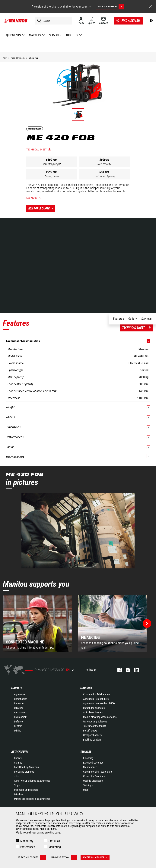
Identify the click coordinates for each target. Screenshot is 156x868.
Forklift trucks (90, 731)
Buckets (18, 758)
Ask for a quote (42, 209)
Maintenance (90, 767)
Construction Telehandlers (97, 694)
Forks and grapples (24, 772)
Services (86, 752)
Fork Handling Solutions (26, 767)
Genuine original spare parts (98, 772)
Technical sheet (36, 150)
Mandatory (27, 841)
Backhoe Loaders (92, 740)
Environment (21, 717)
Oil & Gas (19, 708)
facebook (118, 670)
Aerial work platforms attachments (32, 781)
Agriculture (20, 694)
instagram (126, 670)
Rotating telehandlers (94, 708)
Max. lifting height (52, 164)
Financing (88, 758)
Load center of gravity (104, 176)
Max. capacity (104, 164)
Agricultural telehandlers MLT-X (99, 703)
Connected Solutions (94, 776)
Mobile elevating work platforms (100, 717)
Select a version (111, 7)
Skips (17, 785)
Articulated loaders (93, 712)
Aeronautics (20, 712)
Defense (18, 722)
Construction (21, 699)
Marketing (55, 847)
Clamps (18, 763)
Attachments (20, 752)
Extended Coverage (93, 763)
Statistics (54, 841)
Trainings (88, 785)
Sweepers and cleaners (26, 790)
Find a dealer (128, 21)
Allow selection (64, 857)
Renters (18, 726)
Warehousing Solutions (95, 722)
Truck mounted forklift (94, 726)
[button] (147, 623)
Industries (19, 703)
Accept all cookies (96, 857)
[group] (37, 624)
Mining (18, 731)
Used (86, 790)
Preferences (28, 847)
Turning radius (52, 176)
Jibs (16, 776)
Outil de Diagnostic (93, 781)
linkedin (135, 670)
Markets (17, 688)
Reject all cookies (32, 857)
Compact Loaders (92, 735)
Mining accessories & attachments (32, 799)
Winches (19, 794)
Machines (86, 688)
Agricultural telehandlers (96, 699)
